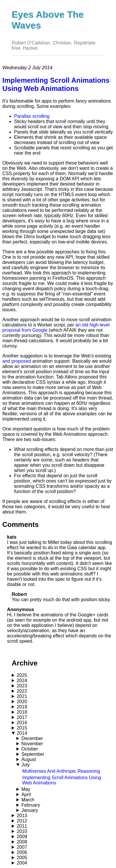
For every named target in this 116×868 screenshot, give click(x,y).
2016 (22, 723)
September (33, 754)
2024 (22, 681)
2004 (22, 863)
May (26, 789)
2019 (22, 707)
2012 (22, 821)
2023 (22, 686)
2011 (22, 826)
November (32, 744)
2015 (22, 728)
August (29, 759)
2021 (22, 696)
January (30, 810)
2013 (22, 816)
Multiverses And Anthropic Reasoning (61, 771)
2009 (22, 837)
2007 (22, 847)
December (32, 738)
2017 (22, 717)
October (30, 749)
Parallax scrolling (32, 116)
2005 (22, 858)
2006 (22, 852)
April (26, 794)
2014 (22, 733)
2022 (22, 691)
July (25, 765)
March (28, 800)
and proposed (17, 361)
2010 (22, 831)
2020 (22, 702)
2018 (22, 712)
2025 (22, 675)
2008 (22, 842)
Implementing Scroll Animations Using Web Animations (56, 84)
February (31, 805)
